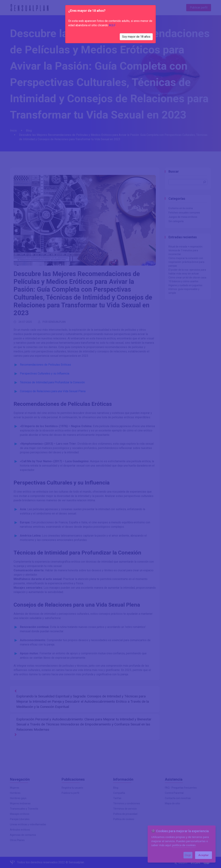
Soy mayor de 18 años (136, 37)
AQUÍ (112, 25)
